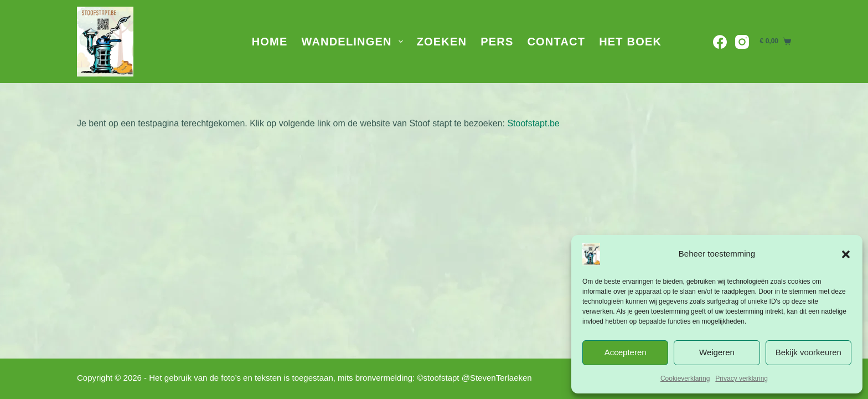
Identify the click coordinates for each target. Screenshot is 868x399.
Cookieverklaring (685, 378)
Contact (556, 42)
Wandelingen (354, 42)
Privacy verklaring (742, 378)
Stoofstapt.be (533, 123)
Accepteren (626, 352)
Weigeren (717, 352)
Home (270, 42)
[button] (846, 254)
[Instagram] (742, 42)
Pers (497, 42)
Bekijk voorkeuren (808, 352)
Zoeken (442, 42)
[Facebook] (720, 42)
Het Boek (630, 42)
